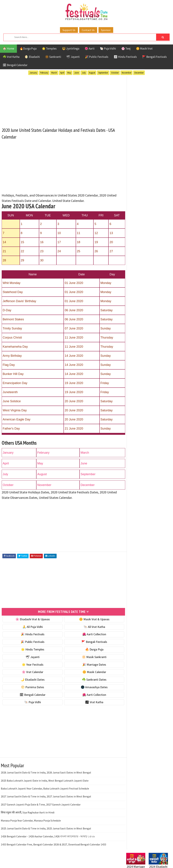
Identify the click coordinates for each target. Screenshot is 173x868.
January (33, 73)
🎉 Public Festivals (97, 57)
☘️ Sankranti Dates (90, 679)
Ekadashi (159, 308)
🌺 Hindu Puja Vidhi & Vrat (142, 192)
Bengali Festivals (138, 308)
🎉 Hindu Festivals (31, 634)
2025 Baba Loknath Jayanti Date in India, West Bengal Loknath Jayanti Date (45, 780)
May (69, 73)
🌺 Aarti (90, 49)
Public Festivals (137, 325)
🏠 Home (8, 49)
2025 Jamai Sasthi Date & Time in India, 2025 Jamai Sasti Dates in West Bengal (46, 828)
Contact (130, 426)
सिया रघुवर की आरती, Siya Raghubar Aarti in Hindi (28, 812)
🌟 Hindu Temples (31, 649)
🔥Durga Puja (28, 49)
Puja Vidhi (158, 325)
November (127, 73)
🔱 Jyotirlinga (71, 49)
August (92, 73)
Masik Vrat (153, 319)
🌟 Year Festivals (31, 664)
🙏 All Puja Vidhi (31, 626)
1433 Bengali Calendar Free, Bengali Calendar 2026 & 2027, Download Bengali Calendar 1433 (53, 844)
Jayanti (156, 314)
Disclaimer (131, 432)
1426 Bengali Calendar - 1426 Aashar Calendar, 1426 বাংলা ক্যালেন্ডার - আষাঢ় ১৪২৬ (48, 836)
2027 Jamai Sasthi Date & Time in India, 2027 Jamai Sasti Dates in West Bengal (46, 796)
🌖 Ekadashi (32, 57)
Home (128, 415)
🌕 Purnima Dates (31, 687)
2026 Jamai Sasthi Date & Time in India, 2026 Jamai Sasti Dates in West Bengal (46, 772)
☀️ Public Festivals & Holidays (145, 199)
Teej (142, 337)
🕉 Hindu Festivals (125, 57)
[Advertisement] (60, 100)
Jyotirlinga (134, 319)
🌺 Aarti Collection (90, 634)
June (77, 73)
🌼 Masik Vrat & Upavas (90, 619)
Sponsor (106, 30)
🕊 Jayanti (73, 57)
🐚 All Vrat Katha (90, 626)
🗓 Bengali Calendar (15, 65)
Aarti (154, 302)
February (44, 73)
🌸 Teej (126, 49)
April (62, 73)
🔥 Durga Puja (90, 649)
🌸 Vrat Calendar (31, 672)
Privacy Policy (133, 437)
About (128, 420)
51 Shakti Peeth (136, 302)
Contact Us (88, 30)
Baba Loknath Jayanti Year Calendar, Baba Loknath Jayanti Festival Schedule (45, 788)
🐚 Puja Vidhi (108, 49)
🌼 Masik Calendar (90, 672)
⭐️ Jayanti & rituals (138, 185)
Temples (154, 337)
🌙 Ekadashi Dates (31, 679)
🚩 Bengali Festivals (155, 57)
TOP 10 (130, 337)
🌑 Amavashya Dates (90, 687)
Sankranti (133, 331)
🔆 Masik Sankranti (90, 657)
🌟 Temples (49, 49)
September (103, 73)
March (54, 73)
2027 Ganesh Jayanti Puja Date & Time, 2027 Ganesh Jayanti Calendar (41, 804)
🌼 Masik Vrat (144, 49)
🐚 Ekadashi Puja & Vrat (141, 171)
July (84, 73)
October (115, 73)
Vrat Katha (133, 343)
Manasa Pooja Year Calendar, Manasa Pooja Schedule (31, 820)
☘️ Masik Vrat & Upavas (141, 178)
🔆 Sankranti (53, 57)
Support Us (69, 30)
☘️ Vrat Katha (11, 57)
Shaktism (150, 331)
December (139, 73)
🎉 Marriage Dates (90, 664)
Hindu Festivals (136, 314)
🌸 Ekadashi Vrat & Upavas (31, 619)
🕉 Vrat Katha (90, 702)
